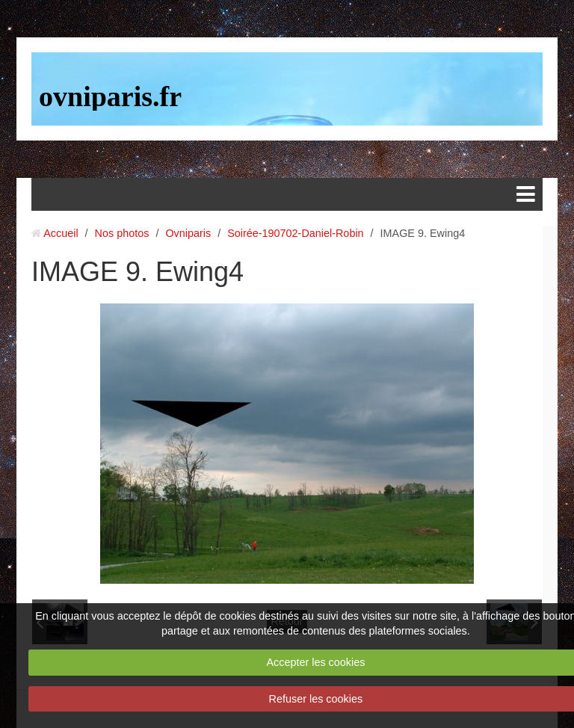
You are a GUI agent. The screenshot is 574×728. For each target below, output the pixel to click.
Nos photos (122, 233)
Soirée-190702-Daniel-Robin (295, 233)
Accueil (61, 233)
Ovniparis (188, 233)
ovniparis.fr (110, 96)
